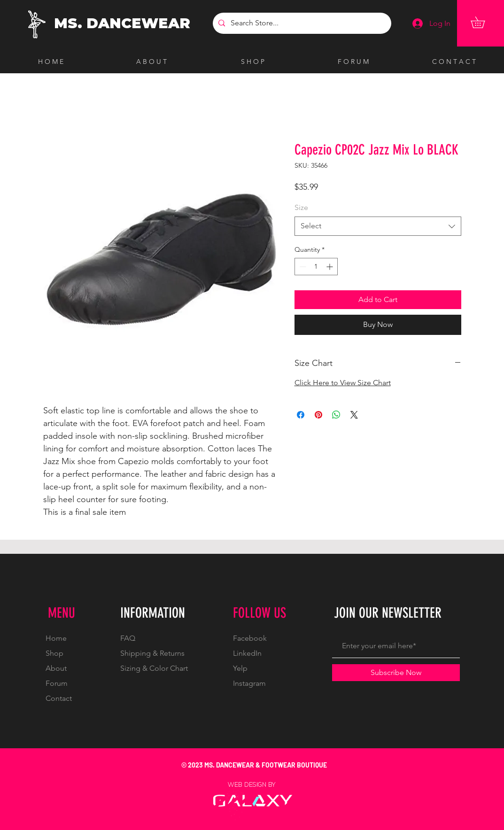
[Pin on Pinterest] (318, 415)
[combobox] (378, 226)
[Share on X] (354, 415)
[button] (483, 22)
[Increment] (330, 267)
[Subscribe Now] (396, 673)
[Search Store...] (301, 23)
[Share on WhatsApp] (336, 415)
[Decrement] (302, 267)
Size (301, 207)
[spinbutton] (316, 267)
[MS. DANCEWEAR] (124, 23)
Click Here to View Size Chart (343, 383)
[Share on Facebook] (301, 415)
